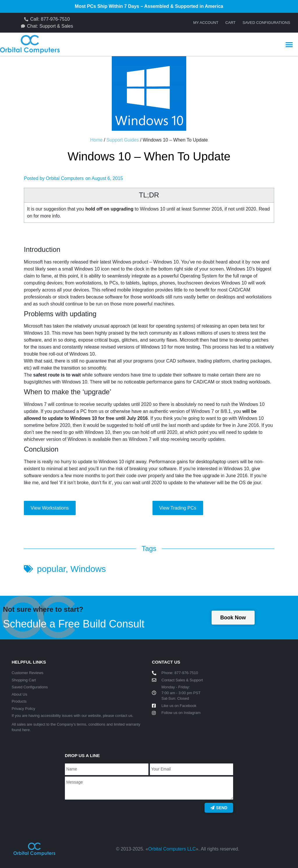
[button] (289, 44)
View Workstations (50, 508)
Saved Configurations (266, 23)
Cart (230, 23)
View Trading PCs (178, 508)
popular (51, 569)
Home (96, 140)
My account (206, 23)
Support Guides (123, 140)
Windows (88, 569)
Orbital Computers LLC (172, 849)
